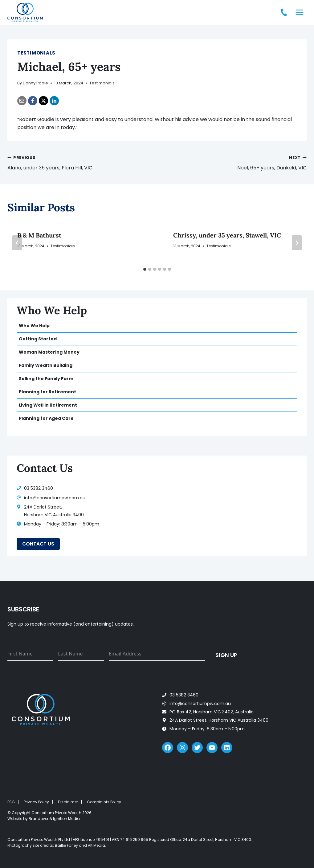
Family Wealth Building (46, 365)
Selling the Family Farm (46, 379)
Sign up (226, 655)
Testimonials (36, 53)
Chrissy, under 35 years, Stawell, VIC (227, 235)
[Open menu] (299, 12)
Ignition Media (66, 819)
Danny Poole (35, 83)
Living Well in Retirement (48, 405)
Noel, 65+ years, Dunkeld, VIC (234, 162)
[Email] (22, 101)
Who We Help (34, 326)
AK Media (96, 845)
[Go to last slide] (17, 243)
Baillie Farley (66, 845)
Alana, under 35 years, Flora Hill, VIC (80, 162)
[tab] (145, 269)
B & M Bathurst (39, 235)
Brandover (39, 819)
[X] (43, 101)
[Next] (297, 243)
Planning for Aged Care (46, 418)
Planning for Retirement (47, 392)
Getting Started (38, 339)
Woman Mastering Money (49, 352)
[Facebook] (33, 101)
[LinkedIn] (54, 101)
